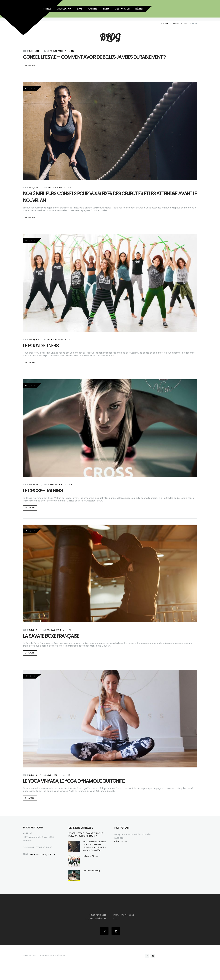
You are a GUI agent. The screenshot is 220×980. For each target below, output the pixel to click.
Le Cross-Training (47, 493)
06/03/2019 (34, 488)
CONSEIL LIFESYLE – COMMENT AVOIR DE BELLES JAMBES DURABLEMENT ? (108, 57)
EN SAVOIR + (31, 66)
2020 (74, 51)
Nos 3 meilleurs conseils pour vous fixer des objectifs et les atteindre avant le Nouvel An (103, 198)
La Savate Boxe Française (56, 639)
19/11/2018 (33, 634)
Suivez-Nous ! (122, 847)
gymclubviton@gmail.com (44, 860)
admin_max (52, 780)
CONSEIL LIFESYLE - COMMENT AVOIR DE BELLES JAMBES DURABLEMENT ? (87, 840)
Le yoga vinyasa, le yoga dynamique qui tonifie (84, 785)
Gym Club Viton (56, 51)
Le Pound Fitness (44, 347)
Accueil (163, 23)
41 (70, 634)
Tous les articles (180, 23)
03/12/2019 (34, 188)
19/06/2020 (34, 51)
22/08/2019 (34, 342)
